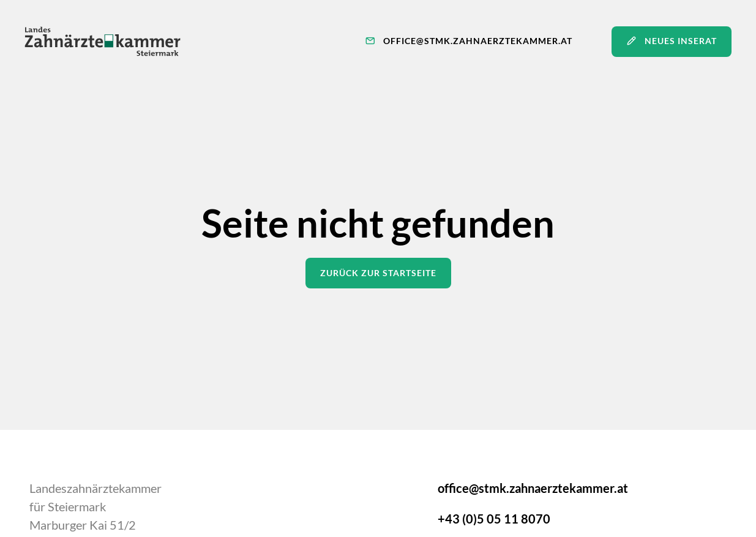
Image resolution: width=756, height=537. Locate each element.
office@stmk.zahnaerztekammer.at (533, 488)
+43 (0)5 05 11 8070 (494, 519)
